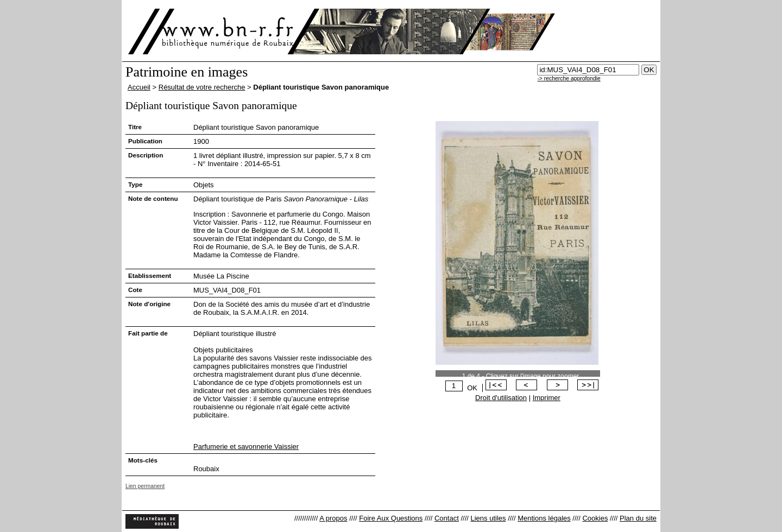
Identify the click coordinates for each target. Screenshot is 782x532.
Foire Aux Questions (391, 518)
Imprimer (547, 398)
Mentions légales (544, 518)
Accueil (139, 87)
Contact (447, 518)
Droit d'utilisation (501, 398)
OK (472, 388)
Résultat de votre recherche (202, 87)
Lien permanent (145, 486)
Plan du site (638, 518)
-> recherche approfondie (569, 78)
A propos (333, 518)
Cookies (595, 518)
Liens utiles (488, 518)
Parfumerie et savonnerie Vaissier (246, 446)
